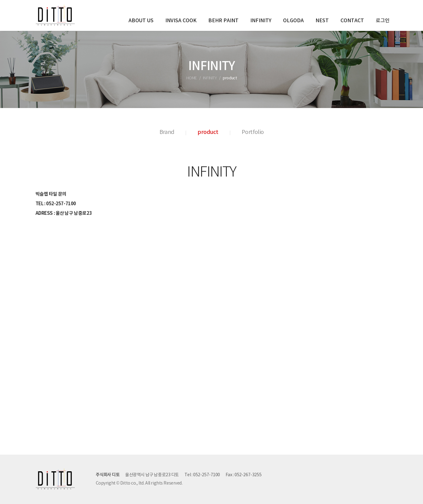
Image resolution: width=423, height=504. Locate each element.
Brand (167, 132)
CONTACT (352, 21)
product (208, 132)
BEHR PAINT (223, 21)
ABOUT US (141, 21)
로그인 (383, 21)
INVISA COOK (181, 21)
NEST (322, 21)
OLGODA (293, 21)
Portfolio (253, 132)
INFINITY (261, 21)
